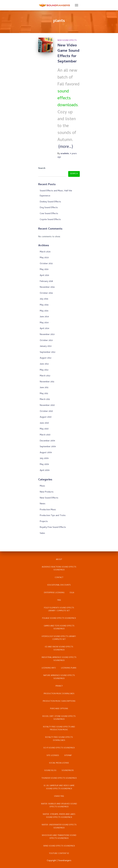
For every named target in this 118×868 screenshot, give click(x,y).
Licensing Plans (69, 668)
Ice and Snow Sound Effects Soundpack (59, 648)
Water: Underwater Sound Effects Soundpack (59, 826)
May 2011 (44, 394)
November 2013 (47, 335)
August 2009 (46, 453)
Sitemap (68, 756)
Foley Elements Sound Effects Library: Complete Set (59, 609)
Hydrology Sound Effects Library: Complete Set (59, 638)
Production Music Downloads (59, 694)
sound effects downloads (68, 99)
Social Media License (59, 763)
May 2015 (44, 311)
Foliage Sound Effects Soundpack (59, 618)
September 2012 (48, 352)
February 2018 (46, 282)
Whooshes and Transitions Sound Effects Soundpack (59, 837)
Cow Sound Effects (49, 214)
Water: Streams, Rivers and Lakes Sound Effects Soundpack (59, 816)
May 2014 (44, 323)
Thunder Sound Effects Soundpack (59, 778)
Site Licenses (53, 756)
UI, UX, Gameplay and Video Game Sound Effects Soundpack (59, 787)
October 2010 (46, 411)
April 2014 (44, 329)
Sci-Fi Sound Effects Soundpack (59, 748)
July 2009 (44, 459)
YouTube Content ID (59, 854)
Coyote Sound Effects (50, 220)
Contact (59, 578)
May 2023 (44, 258)
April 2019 (44, 276)
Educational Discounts (59, 585)
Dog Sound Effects (49, 208)
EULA (72, 593)
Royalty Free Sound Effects (53, 527)
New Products (47, 492)
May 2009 (44, 465)
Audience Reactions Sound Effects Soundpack (59, 569)
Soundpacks (68, 771)
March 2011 (45, 399)
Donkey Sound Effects (50, 202)
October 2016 (46, 293)
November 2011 (47, 382)
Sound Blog (50, 771)
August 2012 (46, 358)
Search (42, 168)
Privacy (59, 686)
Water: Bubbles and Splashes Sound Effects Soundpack (59, 805)
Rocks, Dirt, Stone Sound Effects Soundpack (59, 718)
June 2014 (44, 317)
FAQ (59, 600)
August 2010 (46, 417)
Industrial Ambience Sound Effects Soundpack (59, 659)
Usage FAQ (59, 796)
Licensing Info (49, 668)
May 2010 (44, 429)
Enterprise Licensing (54, 593)
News (43, 504)
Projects (44, 522)
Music (42, 486)
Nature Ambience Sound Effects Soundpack (59, 677)
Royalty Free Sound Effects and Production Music (59, 729)
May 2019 (44, 270)
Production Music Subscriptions (59, 701)
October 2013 (46, 341)
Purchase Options (59, 709)
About (59, 560)
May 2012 (44, 370)
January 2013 (46, 346)
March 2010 (45, 435)
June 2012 (44, 364)
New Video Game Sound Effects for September (68, 54)
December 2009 (47, 441)
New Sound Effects (67, 41)
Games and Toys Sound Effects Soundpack (59, 628)
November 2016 (47, 287)
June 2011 (44, 388)
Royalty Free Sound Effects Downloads (59, 739)
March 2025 (45, 252)
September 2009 (48, 447)
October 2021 (46, 264)
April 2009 (45, 470)
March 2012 (45, 376)
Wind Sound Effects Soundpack (59, 846)
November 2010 (47, 405)
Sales (42, 533)
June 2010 (44, 423)
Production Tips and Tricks (53, 516)
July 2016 (44, 299)
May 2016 (44, 305)
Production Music (48, 510)
